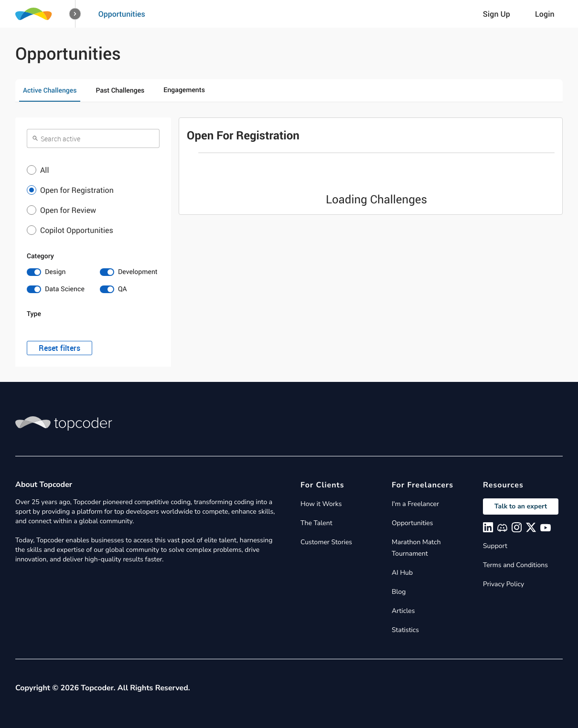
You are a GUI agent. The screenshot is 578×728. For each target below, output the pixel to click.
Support (495, 546)
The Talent (316, 523)
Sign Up (497, 14)
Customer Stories (326, 542)
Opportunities (122, 14)
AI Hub (402, 573)
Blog (399, 592)
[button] (75, 14)
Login (545, 14)
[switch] (57, 272)
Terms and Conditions (515, 565)
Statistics (405, 630)
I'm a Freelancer (415, 504)
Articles (403, 611)
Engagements (184, 90)
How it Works (321, 504)
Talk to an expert (521, 506)
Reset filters (59, 348)
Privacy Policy (503, 584)
